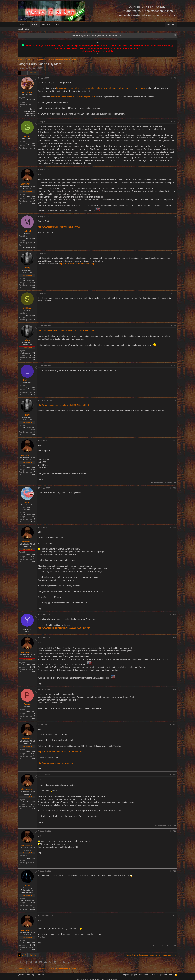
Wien (33, 287)
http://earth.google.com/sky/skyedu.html (56, 763)
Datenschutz (144, 975)
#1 (175, 78)
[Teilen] (171, 78)
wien (34, 203)
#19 (175, 871)
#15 (175, 690)
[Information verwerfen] (175, 35)
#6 (175, 293)
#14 (175, 638)
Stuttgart (32, 718)
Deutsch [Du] (39, 975)
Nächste (33, 73)
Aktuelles (46, 25)
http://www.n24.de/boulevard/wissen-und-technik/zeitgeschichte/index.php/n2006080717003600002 (101, 88)
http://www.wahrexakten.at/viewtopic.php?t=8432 (73, 97)
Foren (35, 25)
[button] (52, 25)
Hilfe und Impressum (159, 975)
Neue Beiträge (23, 29)
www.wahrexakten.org (162, 15)
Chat (58, 25)
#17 (175, 775)
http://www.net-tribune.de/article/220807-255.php (60, 752)
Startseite (24, 25)
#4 (175, 217)
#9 (175, 400)
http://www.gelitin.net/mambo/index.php (77, 264)
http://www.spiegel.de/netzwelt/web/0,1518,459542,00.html (64, 628)
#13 (175, 615)
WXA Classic (24, 975)
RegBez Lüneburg (29, 247)
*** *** (96, 35)
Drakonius (24, 68)
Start (171, 975)
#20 (175, 916)
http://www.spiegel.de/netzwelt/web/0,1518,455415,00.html (64, 405)
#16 (175, 724)
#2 (175, 122)
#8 (175, 366)
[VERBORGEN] (30, 394)
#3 (175, 170)
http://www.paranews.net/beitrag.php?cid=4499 (59, 227)
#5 (175, 253)
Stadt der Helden (29, 910)
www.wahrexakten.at (131, 15)
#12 (175, 527)
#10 (175, 440)
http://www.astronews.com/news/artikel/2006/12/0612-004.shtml (67, 330)
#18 (175, 831)
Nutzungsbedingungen (129, 975)
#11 (175, 488)
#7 (175, 326)
